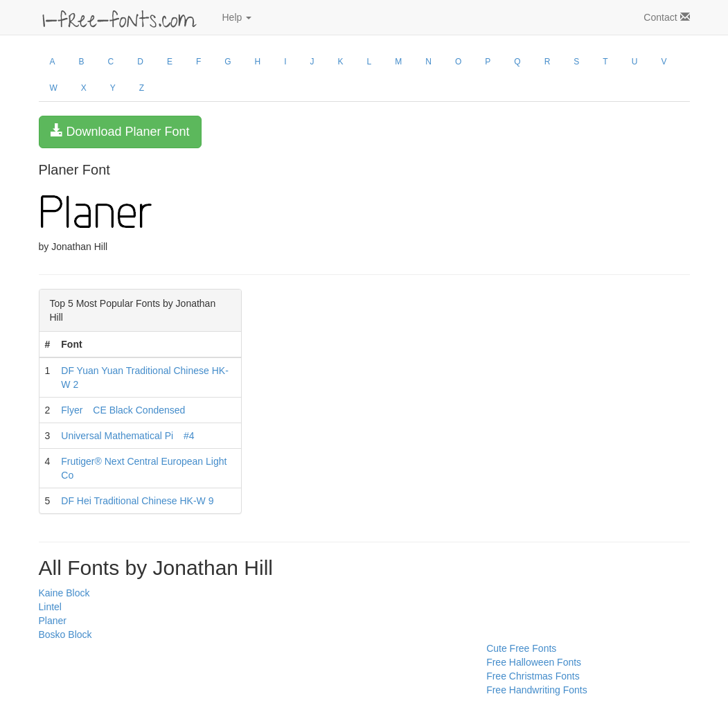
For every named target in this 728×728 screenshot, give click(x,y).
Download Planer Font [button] (120, 131)
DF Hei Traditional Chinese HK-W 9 (137, 501)
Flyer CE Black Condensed (123, 410)
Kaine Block (64, 593)
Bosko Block (65, 634)
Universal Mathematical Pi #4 (127, 436)
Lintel (50, 607)
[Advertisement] (108, 673)
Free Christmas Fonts (533, 676)
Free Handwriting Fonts (537, 690)
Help (237, 17)
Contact (666, 17)
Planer (53, 621)
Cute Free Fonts (521, 648)
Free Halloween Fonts (534, 662)
